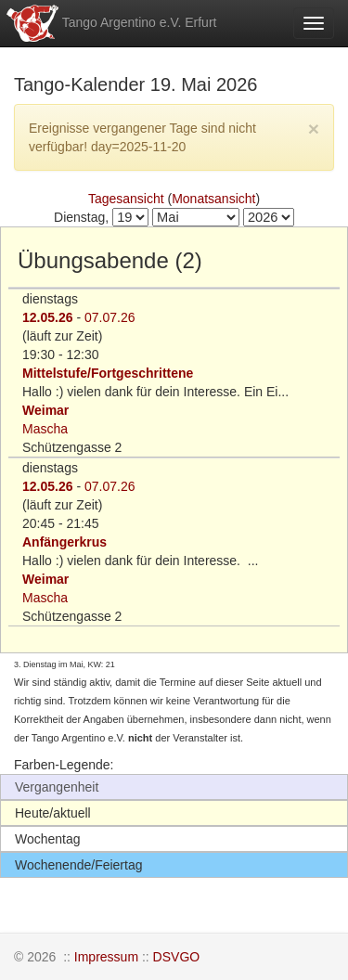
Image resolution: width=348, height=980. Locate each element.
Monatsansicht (213, 199)
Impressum (106, 957)
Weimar (45, 410)
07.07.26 (110, 317)
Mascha (45, 429)
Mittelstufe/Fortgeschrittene (108, 373)
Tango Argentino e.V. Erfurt (110, 23)
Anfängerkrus (64, 542)
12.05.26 (48, 317)
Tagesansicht (126, 199)
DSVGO (177, 957)
